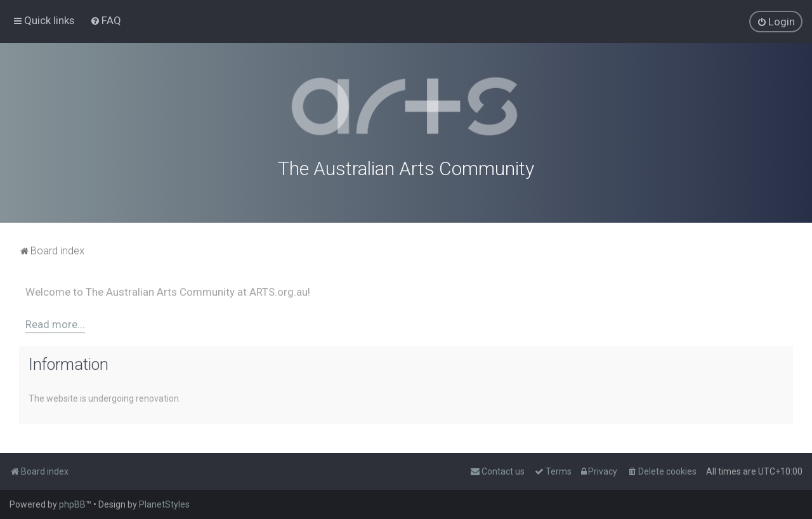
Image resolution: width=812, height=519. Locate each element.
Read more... (55, 322)
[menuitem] (106, 20)
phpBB (72, 504)
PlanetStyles (164, 504)
